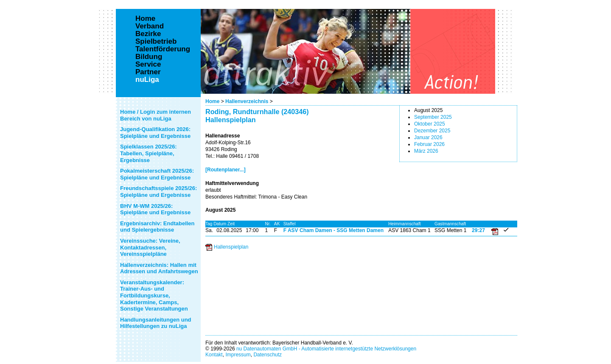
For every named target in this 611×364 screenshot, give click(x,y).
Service (148, 64)
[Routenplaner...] (226, 170)
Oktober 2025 (430, 124)
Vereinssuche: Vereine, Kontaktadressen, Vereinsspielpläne (150, 247)
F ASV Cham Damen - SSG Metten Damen (334, 230)
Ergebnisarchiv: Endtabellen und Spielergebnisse (157, 227)
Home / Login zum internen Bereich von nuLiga (156, 115)
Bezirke (148, 34)
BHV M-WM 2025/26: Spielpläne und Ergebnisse (155, 209)
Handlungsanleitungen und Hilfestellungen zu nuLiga (156, 323)
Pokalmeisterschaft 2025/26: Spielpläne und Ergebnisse (157, 174)
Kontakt (214, 355)
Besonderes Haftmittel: (231, 197)
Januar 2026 (428, 137)
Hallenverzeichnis (247, 101)
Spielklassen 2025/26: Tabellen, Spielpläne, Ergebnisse (149, 153)
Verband (150, 26)
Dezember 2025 (432, 131)
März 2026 (426, 151)
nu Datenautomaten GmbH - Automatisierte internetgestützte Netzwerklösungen (326, 349)
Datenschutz (268, 355)
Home (212, 101)
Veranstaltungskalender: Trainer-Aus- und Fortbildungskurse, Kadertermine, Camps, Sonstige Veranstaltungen (154, 295)
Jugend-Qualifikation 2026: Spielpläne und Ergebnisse (155, 133)
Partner (148, 72)
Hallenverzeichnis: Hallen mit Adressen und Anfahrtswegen (159, 268)
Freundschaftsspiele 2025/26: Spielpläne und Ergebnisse (158, 192)
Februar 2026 (429, 144)
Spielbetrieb (156, 42)
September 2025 (433, 117)
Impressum (238, 355)
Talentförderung (163, 49)
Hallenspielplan (231, 247)
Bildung (149, 57)
